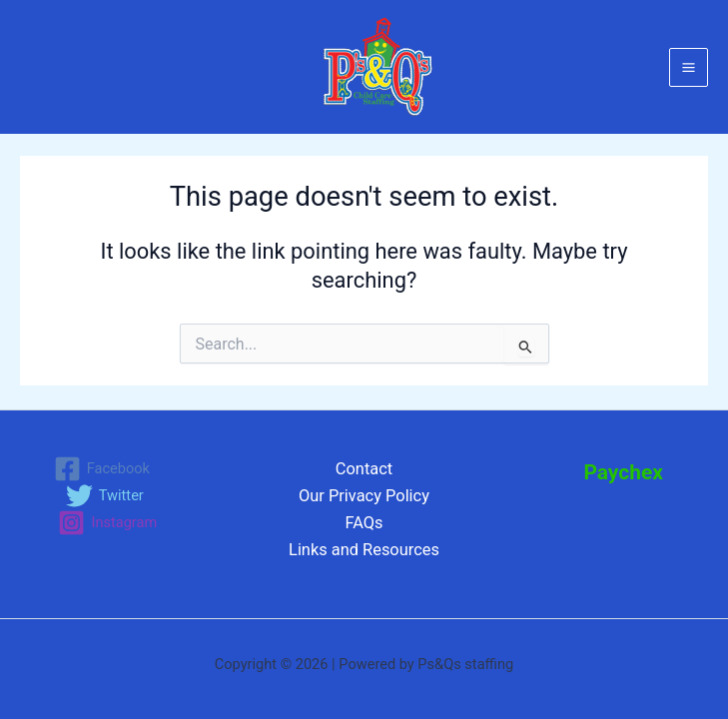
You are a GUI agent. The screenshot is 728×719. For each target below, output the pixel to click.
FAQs (364, 523)
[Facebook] (102, 469)
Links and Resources (364, 550)
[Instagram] (108, 523)
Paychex (623, 472)
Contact (364, 469)
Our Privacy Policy (364, 496)
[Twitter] (105, 496)
